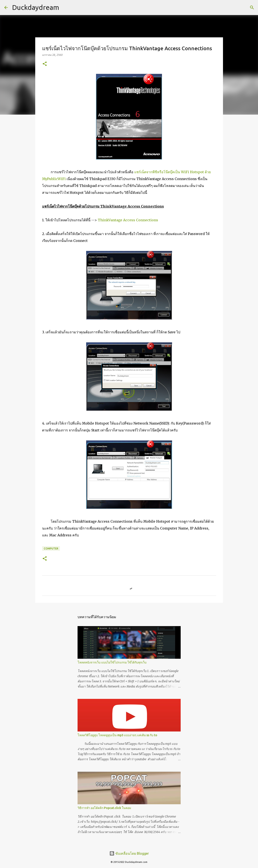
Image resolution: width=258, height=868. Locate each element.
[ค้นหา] (252, 8)
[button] (45, 64)
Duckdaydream (36, 7)
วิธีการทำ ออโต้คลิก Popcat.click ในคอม (104, 808)
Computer (51, 549)
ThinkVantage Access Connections (128, 220)
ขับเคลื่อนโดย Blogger (129, 853)
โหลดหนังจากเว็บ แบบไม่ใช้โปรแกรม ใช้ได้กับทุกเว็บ (112, 662)
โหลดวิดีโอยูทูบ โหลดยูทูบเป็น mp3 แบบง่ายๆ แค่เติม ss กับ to (117, 735)
